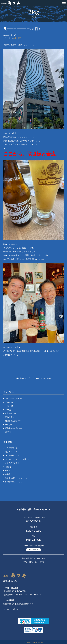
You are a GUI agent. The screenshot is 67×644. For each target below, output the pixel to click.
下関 (8, 410)
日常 (9, 424)
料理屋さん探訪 (13, 421)
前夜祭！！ (10, 470)
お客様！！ (10, 474)
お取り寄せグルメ (14, 398)
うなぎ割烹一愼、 (12, 448)
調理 (8, 432)
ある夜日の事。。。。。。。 (17, 478)
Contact (32, 550)
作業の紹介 (17, 38)
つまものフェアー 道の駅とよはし (19, 459)
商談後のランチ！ (12, 463)
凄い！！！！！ (11, 452)
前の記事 (20, 378)
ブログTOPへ (34, 378)
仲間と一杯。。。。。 (14, 482)
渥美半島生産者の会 (15, 428)
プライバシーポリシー (12, 609)
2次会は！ (9, 467)
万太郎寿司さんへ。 (13, 455)
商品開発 (10, 417)
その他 (9, 402)
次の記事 (47, 378)
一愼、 (9, 406)
